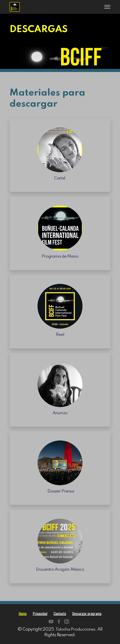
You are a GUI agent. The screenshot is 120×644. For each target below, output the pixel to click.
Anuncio (60, 413)
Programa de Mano (60, 256)
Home (20, 613)
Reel (60, 335)
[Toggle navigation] (107, 7)
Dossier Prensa (60, 491)
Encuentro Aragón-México (60, 569)
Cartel (60, 178)
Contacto (60, 613)
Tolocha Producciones (75, 629)
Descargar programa (88, 613)
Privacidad (39, 613)
